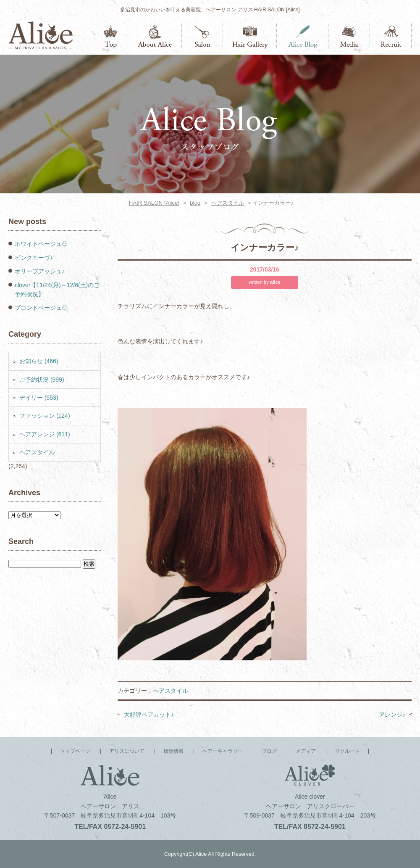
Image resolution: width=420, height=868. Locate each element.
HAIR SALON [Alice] (154, 203)
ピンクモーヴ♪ (34, 258)
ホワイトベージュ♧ (41, 244)
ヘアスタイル (228, 203)
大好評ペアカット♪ (149, 715)
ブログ (303, 36)
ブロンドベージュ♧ (41, 308)
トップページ (110, 36)
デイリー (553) (39, 398)
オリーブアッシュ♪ (40, 271)
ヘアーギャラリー (250, 36)
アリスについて (155, 36)
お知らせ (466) (39, 361)
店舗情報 (202, 36)
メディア (349, 36)
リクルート (391, 36)
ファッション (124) (45, 416)
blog (195, 203)
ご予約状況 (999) (42, 380)
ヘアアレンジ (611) (45, 434)
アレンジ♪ (392, 715)
